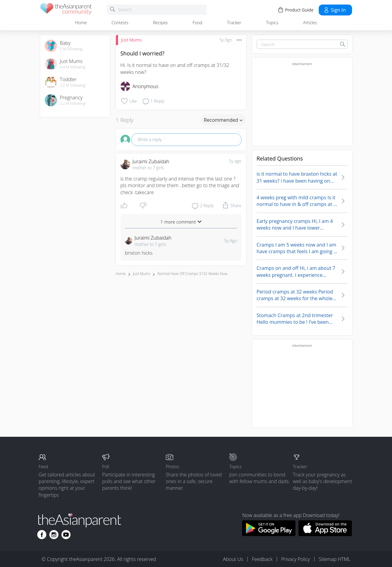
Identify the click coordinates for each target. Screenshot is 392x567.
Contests (120, 23)
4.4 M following (73, 67)
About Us (233, 559)
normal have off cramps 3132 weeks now (192, 274)
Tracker (234, 23)
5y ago (235, 161)
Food (197, 23)
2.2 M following (73, 85)
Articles (310, 23)
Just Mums (131, 40)
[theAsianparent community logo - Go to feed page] (66, 10)
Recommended (223, 120)
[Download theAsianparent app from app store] (325, 534)
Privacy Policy (296, 559)
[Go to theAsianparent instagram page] (54, 535)
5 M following (71, 49)
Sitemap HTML (335, 559)
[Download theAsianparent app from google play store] (269, 534)
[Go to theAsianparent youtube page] (66, 535)
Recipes (160, 23)
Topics (272, 23)
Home (81, 23)
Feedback (262, 559)
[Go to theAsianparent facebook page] (42, 535)
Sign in (335, 10)
